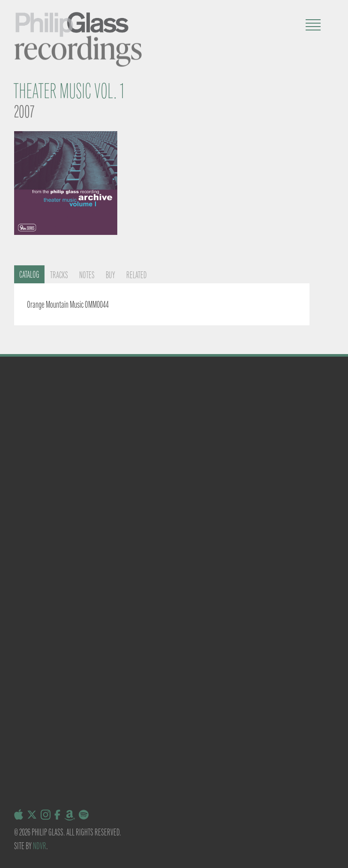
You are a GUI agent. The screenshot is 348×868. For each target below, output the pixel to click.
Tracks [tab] (59, 275)
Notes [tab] (87, 275)
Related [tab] (137, 275)
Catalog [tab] (29, 275)
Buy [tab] (110, 275)
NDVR (40, 846)
